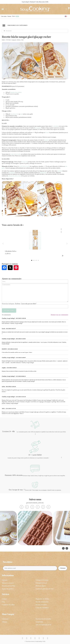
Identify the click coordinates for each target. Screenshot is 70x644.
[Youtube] (38, 507)
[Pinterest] (43, 507)
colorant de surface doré (14, 176)
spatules (60, 171)
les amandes (55, 126)
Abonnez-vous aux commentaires (59, 315)
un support (12, 173)
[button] (3, 9)
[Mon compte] (66, 9)
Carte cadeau (4, 16)
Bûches (19, 40)
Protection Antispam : (19, 304)
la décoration (43, 173)
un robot (46, 140)
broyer (47, 133)
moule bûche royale (15, 154)
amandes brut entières (16, 92)
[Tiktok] (32, 507)
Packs (13, 16)
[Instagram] (22, 507)
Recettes (9, 16)
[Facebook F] (27, 507)
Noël (22, 40)
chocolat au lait (14, 114)
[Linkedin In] (48, 507)
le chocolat (25, 162)
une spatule (38, 128)
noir (21, 114)
